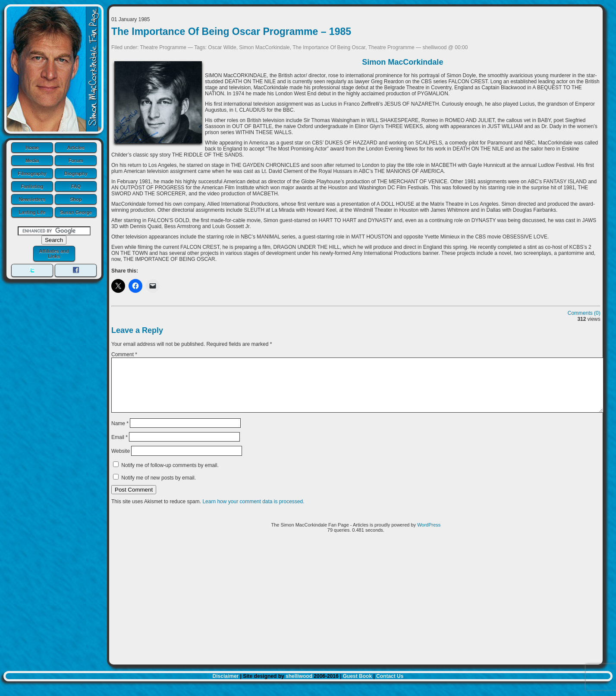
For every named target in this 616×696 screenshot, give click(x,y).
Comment (124, 354)
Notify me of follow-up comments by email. (170, 476)
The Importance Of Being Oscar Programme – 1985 (231, 31)
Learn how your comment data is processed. (253, 512)
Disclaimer (226, 687)
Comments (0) (584, 313)
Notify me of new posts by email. (159, 488)
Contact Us (390, 687)
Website (121, 461)
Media (32, 160)
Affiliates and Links (54, 254)
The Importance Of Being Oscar (329, 47)
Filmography (32, 173)
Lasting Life (32, 212)
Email (119, 448)
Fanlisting (32, 186)
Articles (76, 147)
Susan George (76, 212)
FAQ (76, 186)
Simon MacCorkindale (264, 47)
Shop (76, 199)
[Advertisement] (356, 612)
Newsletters (32, 199)
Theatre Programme (163, 47)
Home (32, 147)
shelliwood (299, 687)
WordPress (429, 535)
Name (120, 433)
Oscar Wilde (222, 47)
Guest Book (357, 687)
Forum (76, 160)
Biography (76, 173)
